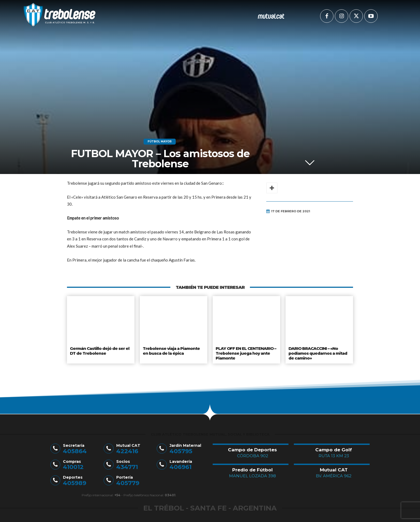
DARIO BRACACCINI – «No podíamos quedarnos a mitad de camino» (318, 352)
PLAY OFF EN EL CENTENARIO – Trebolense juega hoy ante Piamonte (245, 352)
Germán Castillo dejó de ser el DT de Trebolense (100, 350)
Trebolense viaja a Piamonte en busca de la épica (171, 350)
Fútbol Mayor (160, 142)
